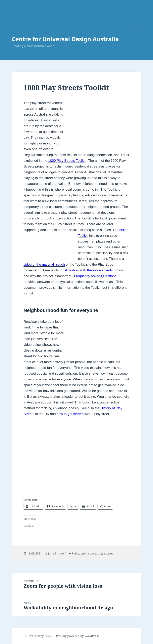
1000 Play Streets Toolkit (67, 161)
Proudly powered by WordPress (77, 636)
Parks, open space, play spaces (93, 553)
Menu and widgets (136, 35)
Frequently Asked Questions (95, 276)
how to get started (70, 414)
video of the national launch (44, 265)
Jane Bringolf (57, 553)
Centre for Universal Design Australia (65, 39)
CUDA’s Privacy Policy (38, 636)
